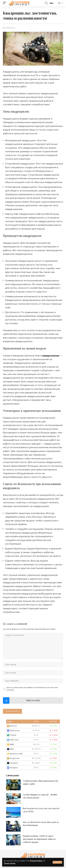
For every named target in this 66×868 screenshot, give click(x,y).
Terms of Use (10, 863)
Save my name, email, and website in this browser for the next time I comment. (32, 689)
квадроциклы (51, 356)
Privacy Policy (36, 861)
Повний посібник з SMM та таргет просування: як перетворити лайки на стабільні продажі (39, 839)
